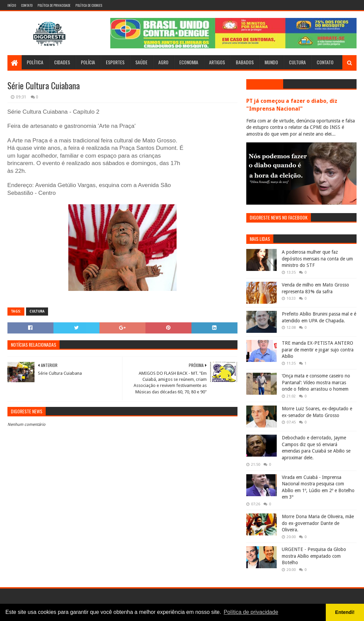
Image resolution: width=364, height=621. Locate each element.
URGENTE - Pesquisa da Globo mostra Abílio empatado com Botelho (314, 556)
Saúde (141, 62)
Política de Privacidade (54, 5)
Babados (245, 62)
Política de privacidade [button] (251, 612)
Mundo (271, 62)
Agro (163, 62)
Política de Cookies (89, 5)
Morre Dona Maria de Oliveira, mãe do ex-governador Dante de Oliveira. (318, 523)
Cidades (62, 62)
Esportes (115, 62)
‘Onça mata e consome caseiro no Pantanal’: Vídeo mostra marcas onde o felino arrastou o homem (316, 382)
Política (35, 62)
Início (12, 5)
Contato (27, 5)
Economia (189, 62)
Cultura (297, 62)
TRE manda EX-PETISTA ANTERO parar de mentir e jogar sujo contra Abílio (318, 350)
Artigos (217, 62)
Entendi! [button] (345, 612)
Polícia (88, 62)
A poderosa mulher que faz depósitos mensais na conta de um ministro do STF (317, 259)
